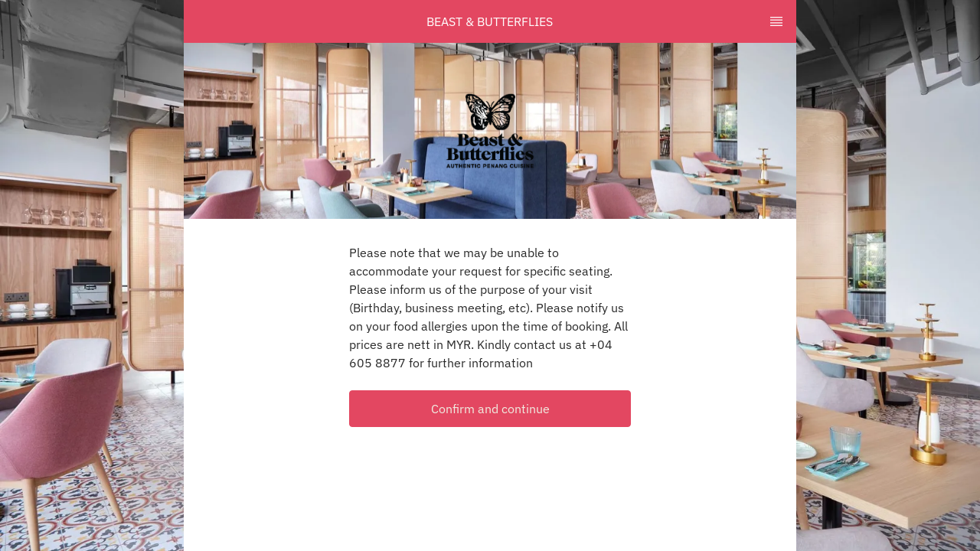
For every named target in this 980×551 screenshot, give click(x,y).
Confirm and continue (490, 409)
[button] (490, 409)
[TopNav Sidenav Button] (776, 21)
